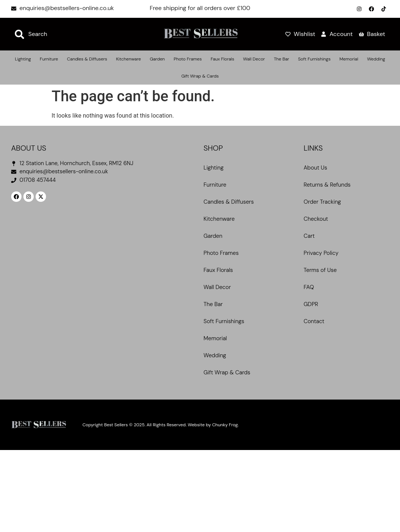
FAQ (309, 287)
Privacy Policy (321, 253)
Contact (314, 321)
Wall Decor (254, 59)
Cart (309, 236)
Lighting (23, 59)
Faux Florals (222, 59)
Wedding (376, 59)
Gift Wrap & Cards (200, 76)
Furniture (49, 59)
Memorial (349, 59)
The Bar (281, 59)
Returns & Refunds (327, 185)
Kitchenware (129, 59)
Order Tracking (322, 202)
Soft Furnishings (314, 59)
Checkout (316, 219)
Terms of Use (320, 270)
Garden (157, 59)
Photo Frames (188, 59)
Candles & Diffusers (87, 59)
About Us (315, 168)
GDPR (311, 304)
